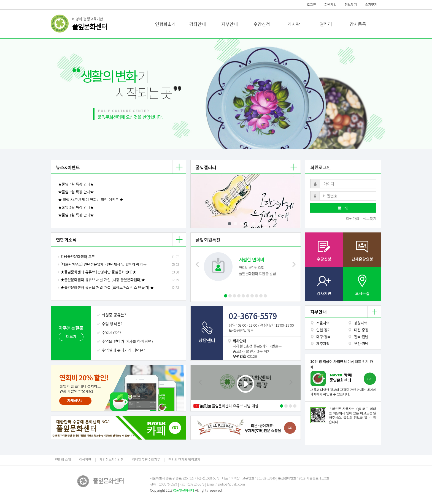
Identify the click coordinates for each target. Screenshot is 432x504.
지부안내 (229, 24)
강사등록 (358, 24)
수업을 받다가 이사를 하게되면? (125, 341)
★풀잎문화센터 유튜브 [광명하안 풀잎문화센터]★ (97, 272)
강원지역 (361, 323)
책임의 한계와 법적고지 (184, 459)
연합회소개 (165, 24)
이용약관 (85, 459)
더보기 (71, 336)
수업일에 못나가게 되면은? (121, 350)
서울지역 (323, 323)
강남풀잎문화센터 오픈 (76, 257)
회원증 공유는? (112, 315)
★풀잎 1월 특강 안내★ (76, 215)
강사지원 (324, 293)
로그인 (311, 4)
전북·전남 (361, 337)
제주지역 (323, 344)
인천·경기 (323, 330)
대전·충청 (361, 330)
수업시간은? (109, 332)
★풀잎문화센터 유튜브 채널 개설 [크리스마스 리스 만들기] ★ (106, 287)
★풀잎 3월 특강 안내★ (76, 192)
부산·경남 (361, 344)
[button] (32, 94)
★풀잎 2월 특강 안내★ (76, 207)
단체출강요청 (362, 259)
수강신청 (262, 24)
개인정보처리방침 (112, 459)
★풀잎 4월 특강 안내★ (76, 184)
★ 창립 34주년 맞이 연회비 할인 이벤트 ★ (91, 200)
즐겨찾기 (371, 4)
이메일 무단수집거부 (146, 459)
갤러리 (326, 24)
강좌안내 (198, 24)
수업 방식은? (110, 324)
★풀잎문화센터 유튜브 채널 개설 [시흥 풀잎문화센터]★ (102, 280)
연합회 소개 (63, 459)
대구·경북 (323, 337)
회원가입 (330, 4)
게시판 (294, 24)
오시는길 (362, 293)
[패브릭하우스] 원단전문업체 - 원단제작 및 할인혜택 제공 (102, 264)
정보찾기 (351, 4)
